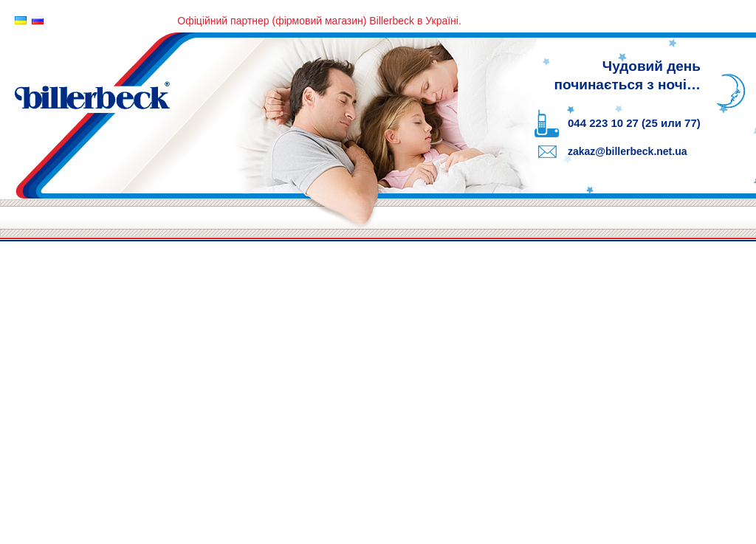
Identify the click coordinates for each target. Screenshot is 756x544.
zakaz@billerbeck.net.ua (628, 151)
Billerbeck (258, 113)
